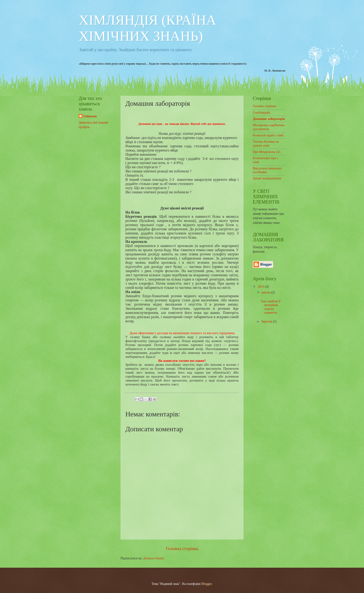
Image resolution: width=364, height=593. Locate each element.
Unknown (90, 116)
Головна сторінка (182, 549)
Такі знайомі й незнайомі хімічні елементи (271, 307)
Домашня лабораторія (269, 119)
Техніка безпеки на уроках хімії (266, 144)
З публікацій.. (262, 113)
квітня (266, 292)
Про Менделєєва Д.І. (267, 152)
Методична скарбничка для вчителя (269, 127)
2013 (261, 287)
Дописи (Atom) (154, 558)
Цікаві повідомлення (267, 178)
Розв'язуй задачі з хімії (268, 135)
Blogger (207, 584)
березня (267, 321)
